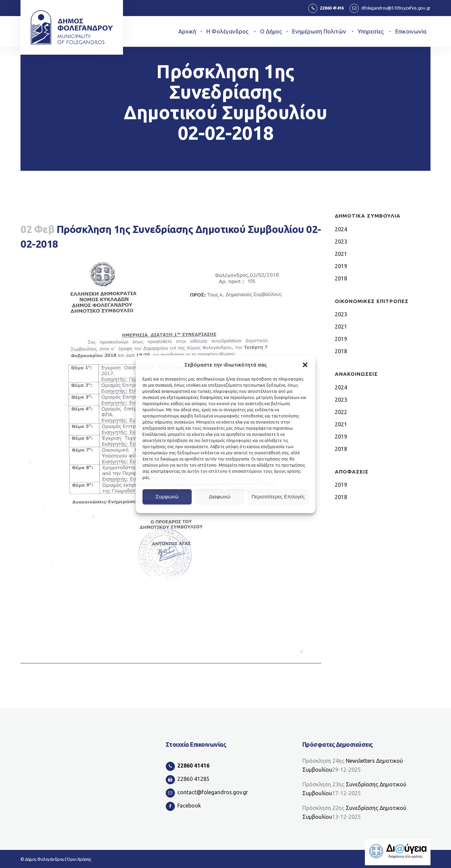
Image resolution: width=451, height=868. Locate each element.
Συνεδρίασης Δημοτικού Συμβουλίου (354, 789)
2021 (342, 254)
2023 (342, 241)
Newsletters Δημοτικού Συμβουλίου (353, 765)
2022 (342, 412)
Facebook (189, 805)
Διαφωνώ (220, 497)
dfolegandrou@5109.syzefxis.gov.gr (396, 8)
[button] (305, 365)
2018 (342, 278)
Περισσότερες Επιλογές (278, 497)
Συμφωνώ (167, 497)
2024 (342, 229)
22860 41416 (332, 8)
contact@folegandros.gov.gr (213, 792)
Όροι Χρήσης (79, 859)
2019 (342, 266)
